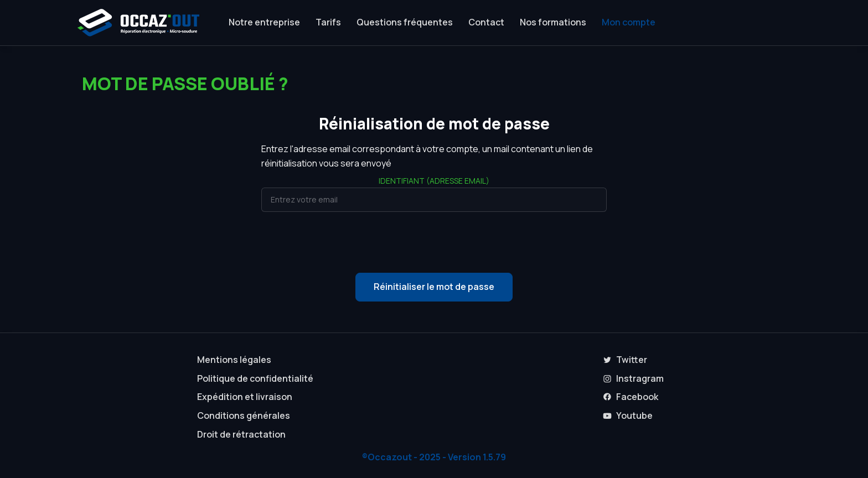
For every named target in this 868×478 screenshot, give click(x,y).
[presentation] (434, 242)
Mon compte (629, 22)
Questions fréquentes (405, 22)
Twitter (625, 360)
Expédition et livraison (245, 397)
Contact (486, 22)
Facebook (631, 397)
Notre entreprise (264, 22)
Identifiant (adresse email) (434, 181)
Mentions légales (234, 360)
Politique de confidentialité (255, 378)
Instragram (633, 378)
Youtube (628, 415)
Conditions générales (244, 415)
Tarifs (328, 22)
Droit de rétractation (241, 434)
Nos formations (553, 22)
